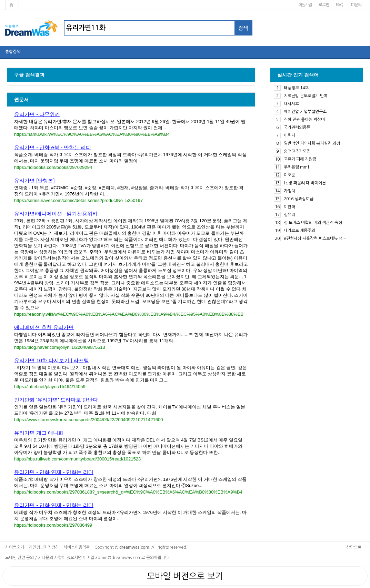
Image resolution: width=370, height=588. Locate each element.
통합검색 (13, 52)
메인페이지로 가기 (12, 5)
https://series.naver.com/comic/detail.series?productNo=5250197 (78, 200)
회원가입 (305, 5)
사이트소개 (15, 547)
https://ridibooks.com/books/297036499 (53, 525)
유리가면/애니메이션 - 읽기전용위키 (56, 214)
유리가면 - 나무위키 (37, 114)
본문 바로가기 (0, 0)
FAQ (339, 5)
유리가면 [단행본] (34, 180)
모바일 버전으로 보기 (185, 576)
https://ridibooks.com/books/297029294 (53, 167)
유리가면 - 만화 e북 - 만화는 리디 (53, 147)
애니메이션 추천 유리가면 (44, 327)
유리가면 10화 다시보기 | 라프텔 (52, 360)
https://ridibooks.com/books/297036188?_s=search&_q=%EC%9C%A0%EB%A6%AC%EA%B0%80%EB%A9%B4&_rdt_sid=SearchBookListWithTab (163, 492)
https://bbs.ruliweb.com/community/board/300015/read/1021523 (77, 459)
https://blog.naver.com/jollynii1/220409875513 (60, 347)
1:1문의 (356, 5)
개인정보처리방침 (44, 547)
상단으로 (354, 547)
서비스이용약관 (77, 547)
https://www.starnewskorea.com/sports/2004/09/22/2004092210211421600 (88, 420)
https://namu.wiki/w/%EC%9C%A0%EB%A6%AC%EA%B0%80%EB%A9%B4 (92, 134)
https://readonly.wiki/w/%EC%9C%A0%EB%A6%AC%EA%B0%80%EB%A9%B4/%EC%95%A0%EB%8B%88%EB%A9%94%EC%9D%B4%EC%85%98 (167, 314)
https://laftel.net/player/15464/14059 (50, 387)
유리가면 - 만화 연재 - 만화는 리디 (54, 472)
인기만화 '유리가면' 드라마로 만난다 (56, 400)
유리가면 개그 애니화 (39, 433)
